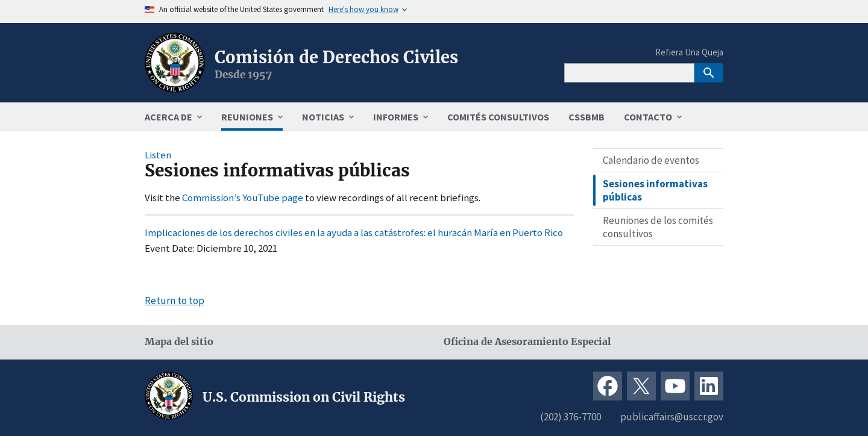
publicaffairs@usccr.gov (672, 417)
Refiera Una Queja (689, 52)
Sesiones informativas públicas (655, 190)
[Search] (629, 73)
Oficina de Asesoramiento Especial (527, 342)
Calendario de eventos (651, 160)
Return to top (175, 301)
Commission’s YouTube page (243, 198)
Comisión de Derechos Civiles (336, 57)
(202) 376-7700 (571, 417)
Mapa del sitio (179, 342)
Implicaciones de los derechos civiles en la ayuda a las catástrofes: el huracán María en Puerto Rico (354, 232)
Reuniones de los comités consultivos (658, 227)
